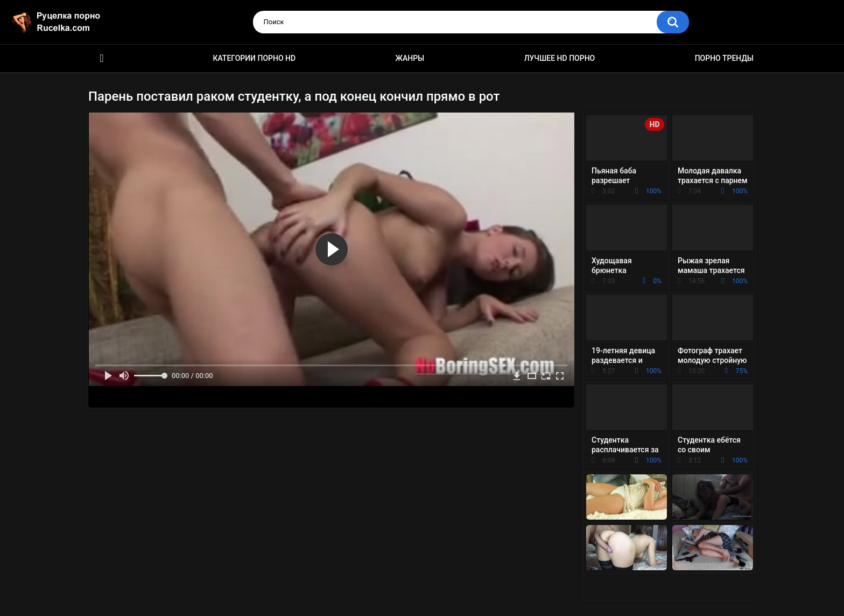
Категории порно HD (254, 58)
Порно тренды (724, 58)
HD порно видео (102, 58)
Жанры (410, 58)
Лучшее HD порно (560, 58)
